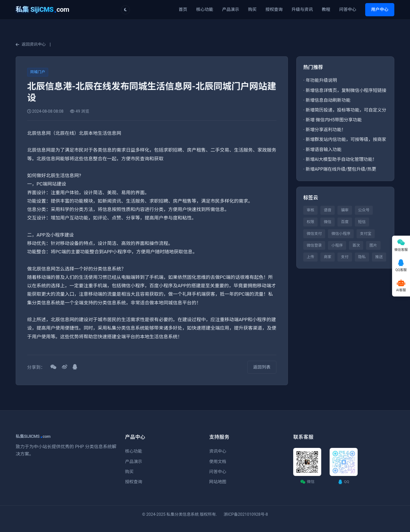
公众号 (364, 210)
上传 (310, 257)
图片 (373, 245)
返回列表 (262, 367)
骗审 (345, 210)
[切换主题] (125, 10)
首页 (183, 10)
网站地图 (218, 482)
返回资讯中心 (31, 44)
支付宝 (366, 233)
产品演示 (231, 10)
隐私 (362, 257)
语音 (328, 210)
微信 (328, 222)
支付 (345, 257)
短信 (362, 222)
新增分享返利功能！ (326, 130)
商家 (328, 257)
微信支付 (314, 233)
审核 (310, 210)
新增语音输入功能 (323, 150)
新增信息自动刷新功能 (328, 100)
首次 (356, 245)
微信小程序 (341, 233)
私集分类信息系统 (183, 514)
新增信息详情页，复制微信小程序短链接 (346, 90)
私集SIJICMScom (33, 436)
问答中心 (348, 10)
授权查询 (274, 10)
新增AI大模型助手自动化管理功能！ (341, 159)
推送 (379, 257)
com (42, 10)
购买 (252, 10)
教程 (326, 10)
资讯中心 (218, 451)
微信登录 (314, 245)
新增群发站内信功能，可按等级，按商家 (346, 139)
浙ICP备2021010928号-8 (246, 514)
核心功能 (205, 10)
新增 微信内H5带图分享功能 (334, 120)
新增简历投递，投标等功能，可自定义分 (346, 110)
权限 (310, 222)
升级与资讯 (302, 10)
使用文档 (218, 462)
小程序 (337, 245)
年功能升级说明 (321, 80)
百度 (345, 222)
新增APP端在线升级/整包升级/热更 (341, 169)
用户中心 (380, 10)
